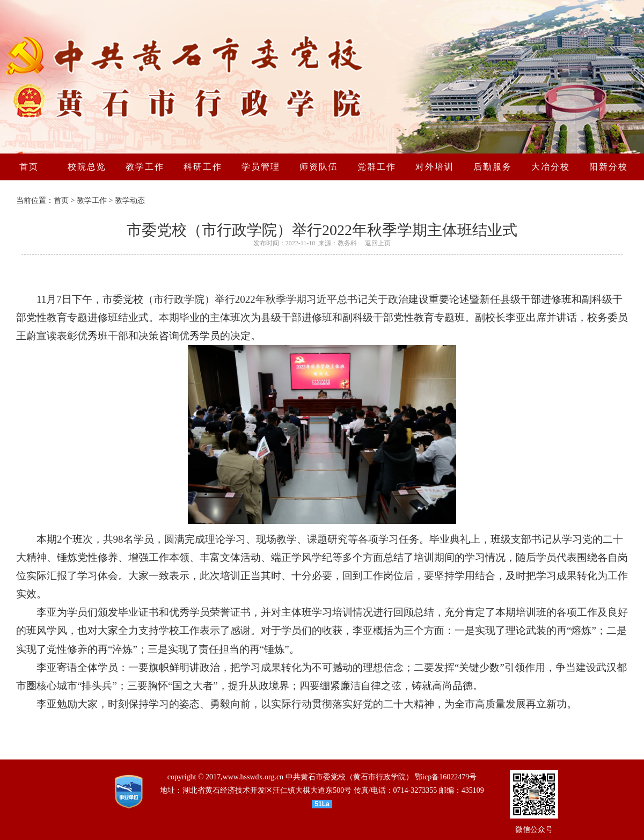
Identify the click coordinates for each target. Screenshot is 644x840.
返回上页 (378, 243)
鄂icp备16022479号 (446, 777)
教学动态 (130, 200)
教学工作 (92, 200)
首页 (61, 200)
